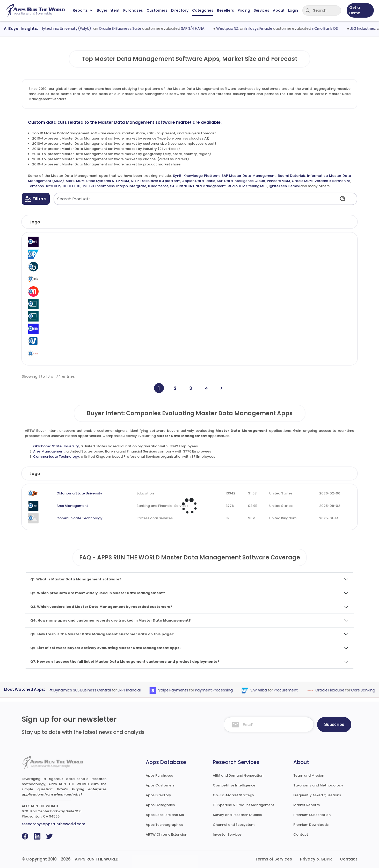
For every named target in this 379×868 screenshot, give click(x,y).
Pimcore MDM (279, 181)
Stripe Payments (177, 690)
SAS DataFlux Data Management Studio (204, 186)
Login (293, 10)
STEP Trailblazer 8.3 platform (156, 181)
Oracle (59, 353)
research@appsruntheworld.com (53, 824)
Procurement (289, 690)
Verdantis (62, 341)
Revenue (247, 474)
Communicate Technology (56, 457)
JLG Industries (366, 28)
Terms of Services (274, 859)
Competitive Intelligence (234, 785)
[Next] (221, 388)
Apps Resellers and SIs (165, 815)
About (279, 10)
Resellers (225, 10)
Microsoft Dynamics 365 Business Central (77, 690)
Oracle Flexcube (333, 690)
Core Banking (367, 690)
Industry (128, 474)
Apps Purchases (159, 775)
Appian (59, 329)
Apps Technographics (164, 825)
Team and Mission (309, 775)
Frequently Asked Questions (317, 795)
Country (284, 474)
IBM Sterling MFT (253, 186)
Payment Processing (217, 690)
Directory (180, 10)
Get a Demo (355, 10)
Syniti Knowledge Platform (196, 176)
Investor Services (227, 834)
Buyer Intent (108, 10)
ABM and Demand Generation (238, 775)
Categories (203, 10)
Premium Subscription (312, 815)
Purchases (133, 10)
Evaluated (328, 474)
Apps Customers (160, 785)
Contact (301, 834)
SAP (57, 254)
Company (62, 474)
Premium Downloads (311, 825)
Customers (157, 10)
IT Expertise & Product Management (243, 805)
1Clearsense (158, 186)
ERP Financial (133, 690)
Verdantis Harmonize (332, 181)
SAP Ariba (262, 690)
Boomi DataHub (291, 176)
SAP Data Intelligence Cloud (241, 181)
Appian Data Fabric (199, 181)
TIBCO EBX (71, 186)
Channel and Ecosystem (234, 825)
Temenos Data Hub (44, 186)
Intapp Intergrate (131, 186)
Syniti (58, 242)
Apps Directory (158, 795)
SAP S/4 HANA (196, 28)
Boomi (59, 267)
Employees (205, 474)
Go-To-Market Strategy (234, 795)
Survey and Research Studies (237, 815)
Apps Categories (160, 805)
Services (261, 10)
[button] (36, 199)
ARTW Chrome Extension (166, 834)
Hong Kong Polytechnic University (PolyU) (58, 28)
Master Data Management (237, 242)
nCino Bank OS (329, 28)
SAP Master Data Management (249, 176)
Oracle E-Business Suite (124, 28)
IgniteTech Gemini (284, 186)
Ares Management (49, 451)
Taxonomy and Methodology (318, 785)
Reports (83, 10)
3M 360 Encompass (98, 186)
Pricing (244, 10)
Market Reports (307, 805)
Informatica (64, 279)
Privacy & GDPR (316, 859)
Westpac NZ (231, 28)
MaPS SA (61, 291)
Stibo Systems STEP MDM (108, 181)
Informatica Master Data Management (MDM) (134, 279)
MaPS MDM (75, 181)
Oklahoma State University (56, 446)
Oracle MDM (302, 181)
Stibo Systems (66, 304)
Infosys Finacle (263, 28)
